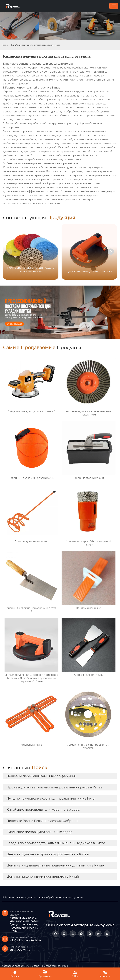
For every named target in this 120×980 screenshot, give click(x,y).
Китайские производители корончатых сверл (44, 810)
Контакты (105, 974)
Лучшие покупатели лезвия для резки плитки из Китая (52, 798)
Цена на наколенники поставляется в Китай (43, 876)
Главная (6, 45)
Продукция (45, 974)
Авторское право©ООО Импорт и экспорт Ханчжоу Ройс (35, 966)
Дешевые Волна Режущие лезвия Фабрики (42, 821)
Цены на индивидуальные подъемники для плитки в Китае (55, 865)
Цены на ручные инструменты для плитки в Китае (48, 854)
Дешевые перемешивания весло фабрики (41, 776)
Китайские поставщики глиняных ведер (40, 832)
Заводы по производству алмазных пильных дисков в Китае (56, 843)
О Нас (75, 974)
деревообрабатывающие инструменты (60, 897)
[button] (111, 252)
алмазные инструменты (22, 897)
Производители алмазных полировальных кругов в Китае (54, 787)
